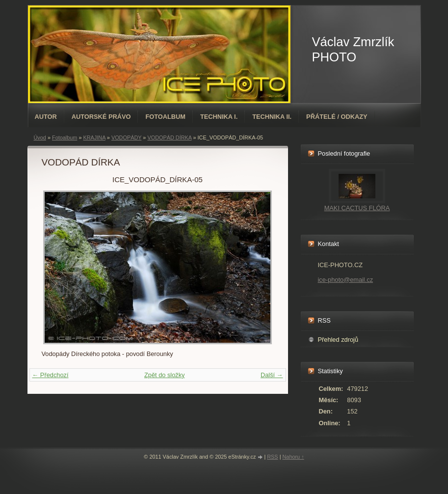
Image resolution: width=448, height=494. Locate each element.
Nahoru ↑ (293, 457)
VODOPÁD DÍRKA (169, 137)
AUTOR (46, 117)
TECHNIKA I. (219, 117)
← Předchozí (51, 375)
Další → (272, 375)
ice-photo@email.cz (346, 280)
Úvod (40, 137)
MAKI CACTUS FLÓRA (357, 208)
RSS (272, 457)
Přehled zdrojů (338, 340)
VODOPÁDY (126, 137)
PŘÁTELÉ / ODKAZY (337, 117)
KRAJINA (94, 137)
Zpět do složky (165, 375)
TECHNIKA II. (272, 117)
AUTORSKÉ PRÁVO (101, 117)
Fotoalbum (165, 117)
